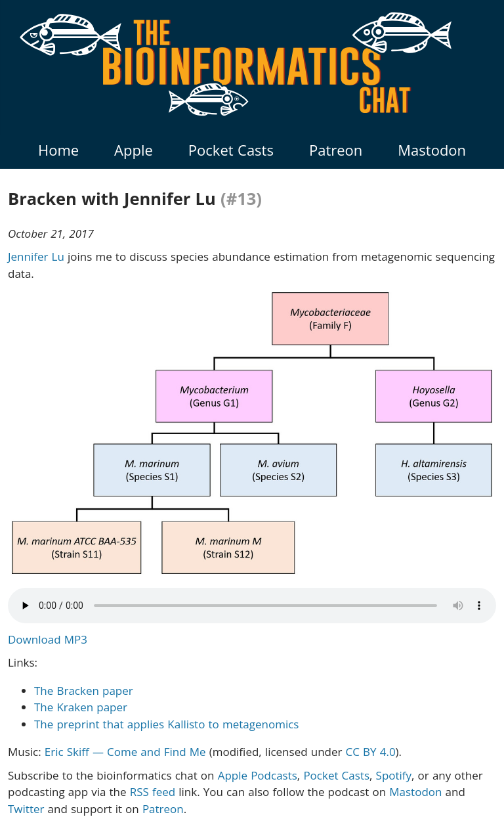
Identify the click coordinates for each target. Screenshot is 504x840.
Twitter (26, 809)
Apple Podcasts (258, 775)
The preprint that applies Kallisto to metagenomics (166, 724)
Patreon (336, 150)
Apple (134, 150)
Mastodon (432, 150)
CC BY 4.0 (371, 752)
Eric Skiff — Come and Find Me (125, 752)
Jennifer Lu (36, 256)
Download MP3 (48, 639)
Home (58, 150)
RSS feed (153, 792)
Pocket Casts (231, 150)
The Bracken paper (84, 691)
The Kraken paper (81, 707)
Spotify (394, 775)
